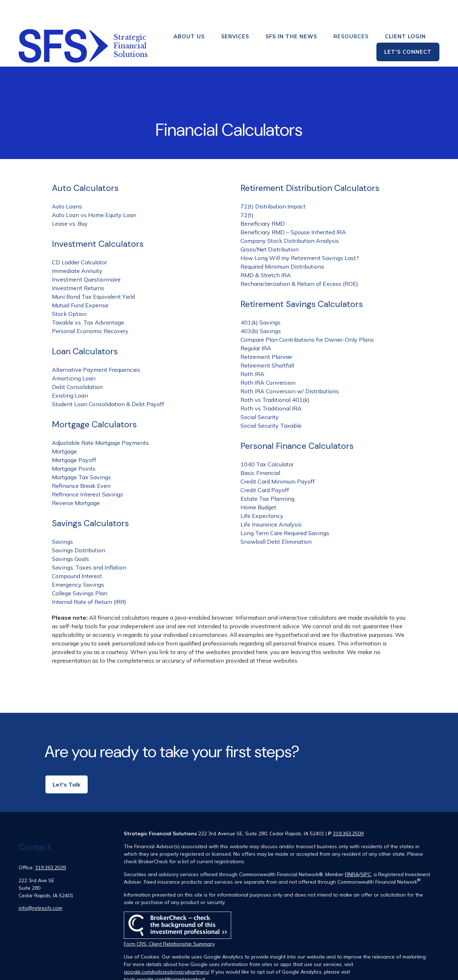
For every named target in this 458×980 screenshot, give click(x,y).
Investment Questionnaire (86, 254)
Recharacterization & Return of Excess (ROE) (299, 259)
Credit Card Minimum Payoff (278, 456)
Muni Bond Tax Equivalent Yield (93, 272)
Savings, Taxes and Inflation (89, 542)
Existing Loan (70, 370)
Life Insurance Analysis (271, 499)
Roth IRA (252, 349)
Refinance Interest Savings (87, 469)
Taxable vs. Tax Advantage (88, 297)
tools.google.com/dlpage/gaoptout (164, 954)
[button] (189, 11)
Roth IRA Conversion (268, 357)
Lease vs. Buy (70, 198)
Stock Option (69, 289)
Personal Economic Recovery (90, 306)
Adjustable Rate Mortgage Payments (100, 418)
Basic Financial (260, 448)
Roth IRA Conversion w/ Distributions (290, 366)
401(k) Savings (260, 297)
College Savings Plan (80, 568)
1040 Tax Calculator (267, 439)
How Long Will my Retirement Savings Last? (300, 233)
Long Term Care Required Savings (285, 508)
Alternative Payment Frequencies (96, 345)
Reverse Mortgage (76, 478)
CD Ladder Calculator (79, 237)
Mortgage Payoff (74, 435)
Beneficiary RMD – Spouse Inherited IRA (293, 207)
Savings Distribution (79, 525)
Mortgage (64, 426)
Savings (62, 517)
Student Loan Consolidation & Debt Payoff (108, 379)
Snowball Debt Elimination (276, 517)
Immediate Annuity (77, 246)
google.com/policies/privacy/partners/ (166, 947)
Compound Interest (77, 551)
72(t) (247, 190)
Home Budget (258, 482)
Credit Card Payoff (265, 465)
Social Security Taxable (271, 400)
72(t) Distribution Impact (273, 181)
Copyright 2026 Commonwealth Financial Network (246, 967)
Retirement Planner (266, 332)
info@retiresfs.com (40, 883)
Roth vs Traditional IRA (271, 383)
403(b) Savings (261, 306)
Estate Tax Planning (267, 474)
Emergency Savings (78, 559)
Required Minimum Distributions (282, 241)
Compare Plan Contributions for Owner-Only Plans (307, 314)
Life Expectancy (262, 491)
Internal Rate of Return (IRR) (89, 577)
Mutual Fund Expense (80, 280)
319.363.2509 (50, 842)
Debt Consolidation (77, 362)
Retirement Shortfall (267, 340)
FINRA (352, 849)
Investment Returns (78, 263)
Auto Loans (67, 181)
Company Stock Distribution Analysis (290, 216)
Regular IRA (256, 323)
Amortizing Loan (74, 353)
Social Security (260, 392)
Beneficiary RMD (263, 198)
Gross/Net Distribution (270, 224)
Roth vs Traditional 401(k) (275, 375)
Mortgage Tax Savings (81, 452)
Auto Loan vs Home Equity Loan (94, 190)
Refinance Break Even (81, 461)
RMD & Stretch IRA (266, 250)
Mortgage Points (74, 443)
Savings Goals (70, 534)
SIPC (366, 849)
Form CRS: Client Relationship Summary (169, 919)
